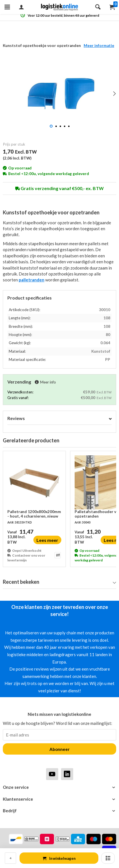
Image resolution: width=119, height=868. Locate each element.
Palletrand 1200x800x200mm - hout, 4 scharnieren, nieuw (34, 514)
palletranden (32, 280)
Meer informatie (99, 46)
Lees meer (47, 540)
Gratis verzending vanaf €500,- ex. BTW (59, 188)
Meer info (45, 382)
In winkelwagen (59, 858)
